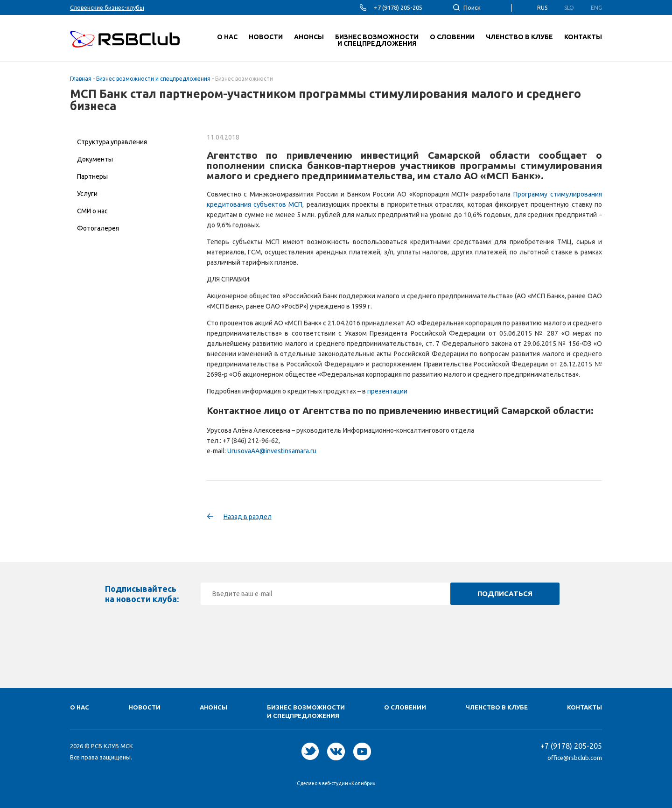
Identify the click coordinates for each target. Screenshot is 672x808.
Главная (81, 79)
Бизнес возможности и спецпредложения (153, 79)
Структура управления (112, 142)
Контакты (584, 707)
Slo (569, 8)
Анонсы (213, 707)
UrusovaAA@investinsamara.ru (272, 451)
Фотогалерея (98, 228)
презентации (387, 391)
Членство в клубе (497, 707)
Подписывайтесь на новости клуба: (142, 594)
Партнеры (92, 176)
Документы (95, 159)
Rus (542, 8)
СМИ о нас (92, 211)
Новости (145, 707)
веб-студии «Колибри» (349, 783)
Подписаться (505, 594)
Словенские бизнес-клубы (107, 7)
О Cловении (405, 707)
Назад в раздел (248, 517)
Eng (596, 8)
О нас (80, 707)
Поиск (472, 7)
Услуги (87, 194)
